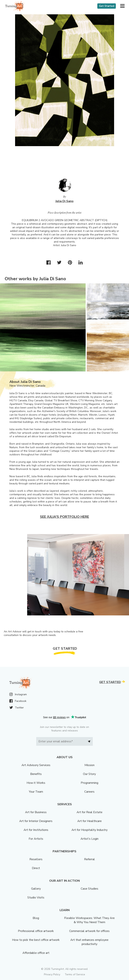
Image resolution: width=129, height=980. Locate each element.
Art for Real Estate (89, 812)
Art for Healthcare (89, 821)
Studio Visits (36, 898)
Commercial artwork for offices (89, 931)
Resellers (36, 859)
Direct (36, 868)
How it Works (36, 783)
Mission (89, 765)
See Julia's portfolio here (64, 517)
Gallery (36, 889)
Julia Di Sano (64, 201)
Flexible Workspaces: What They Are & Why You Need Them (89, 920)
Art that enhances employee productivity (89, 942)
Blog (36, 918)
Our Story (89, 774)
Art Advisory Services (36, 765)
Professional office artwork (36, 931)
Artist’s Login (89, 839)
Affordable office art (36, 953)
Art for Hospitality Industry (89, 830)
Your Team (36, 792)
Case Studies (89, 889)
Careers (89, 792)
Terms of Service (75, 974)
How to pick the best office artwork (36, 940)
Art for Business (36, 812)
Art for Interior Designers (36, 821)
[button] (122, 6)
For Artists (36, 839)
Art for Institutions (36, 830)
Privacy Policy (52, 974)
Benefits (36, 774)
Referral (89, 859)
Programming (89, 783)
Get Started (107, 6)
